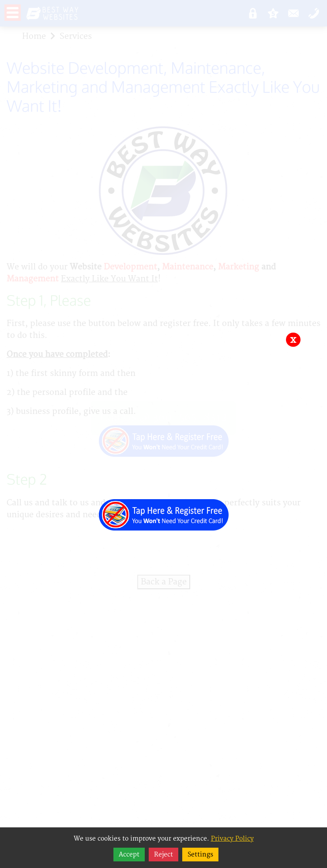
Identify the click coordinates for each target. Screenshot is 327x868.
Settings (200, 855)
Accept (129, 855)
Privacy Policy (232, 839)
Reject (163, 855)
